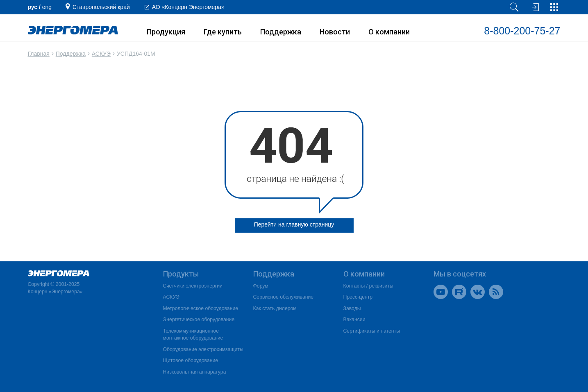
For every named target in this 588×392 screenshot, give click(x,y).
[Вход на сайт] (534, 7)
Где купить (223, 32)
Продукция (166, 32)
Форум (261, 286)
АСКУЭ (101, 54)
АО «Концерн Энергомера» (188, 7)
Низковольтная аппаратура (195, 372)
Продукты (181, 274)
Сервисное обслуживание (284, 297)
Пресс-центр (358, 297)
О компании (389, 32)
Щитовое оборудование (191, 360)
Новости (335, 32)
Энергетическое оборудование (199, 319)
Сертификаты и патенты (372, 331)
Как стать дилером (275, 308)
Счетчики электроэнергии (193, 286)
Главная (39, 54)
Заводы (352, 308)
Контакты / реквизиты (368, 286)
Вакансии (354, 319)
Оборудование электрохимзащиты (203, 349)
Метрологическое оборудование (201, 308)
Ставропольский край (101, 7)
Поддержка (281, 32)
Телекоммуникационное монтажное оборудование (193, 335)
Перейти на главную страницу (294, 224)
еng (47, 7)
